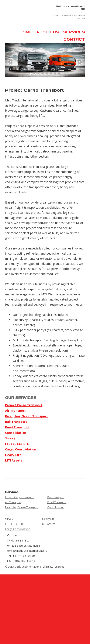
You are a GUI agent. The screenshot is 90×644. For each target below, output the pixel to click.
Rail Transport (16, 422)
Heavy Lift (13, 455)
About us (48, 32)
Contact (74, 39)
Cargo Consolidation (21, 449)
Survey (10, 438)
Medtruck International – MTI (70, 8)
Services (74, 32)
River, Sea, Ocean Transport (26, 416)
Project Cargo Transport (24, 405)
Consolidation (16, 433)
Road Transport (17, 427)
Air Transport (15, 411)
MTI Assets (14, 460)
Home (26, 32)
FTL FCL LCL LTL (17, 444)
